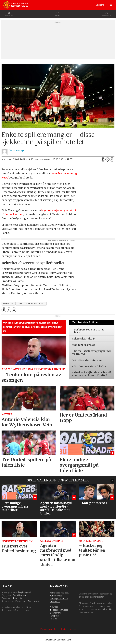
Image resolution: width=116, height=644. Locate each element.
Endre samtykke (68, 629)
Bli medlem (9, 16)
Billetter (57, 16)
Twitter (55, 607)
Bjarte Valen (33, 601)
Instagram (56, 613)
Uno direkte (55, 602)
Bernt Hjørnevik (20, 595)
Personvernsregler (49, 629)
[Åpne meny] (111, 5)
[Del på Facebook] (103, 159)
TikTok (54, 619)
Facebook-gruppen (60, 610)
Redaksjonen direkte (59, 599)
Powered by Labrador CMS (58, 640)
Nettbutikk (106, 16)
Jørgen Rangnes (20, 598)
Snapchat (55, 616)
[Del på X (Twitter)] (108, 159)
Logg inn (100, 5)
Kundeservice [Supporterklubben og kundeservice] (56, 596)
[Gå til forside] (15, 5)
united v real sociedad (31, 304)
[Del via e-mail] (112, 159)
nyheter (8, 304)
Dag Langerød (25, 592)
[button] (112, 481)
